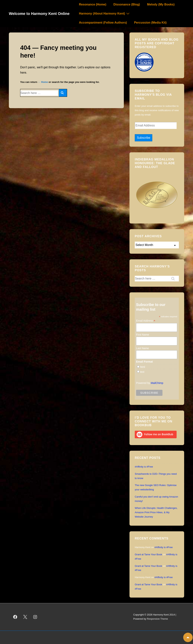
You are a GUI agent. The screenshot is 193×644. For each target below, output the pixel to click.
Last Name (142, 348)
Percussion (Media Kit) (150, 23)
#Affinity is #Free (144, 467)
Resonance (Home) (93, 4)
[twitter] (25, 617)
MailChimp (157, 383)
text (142, 372)
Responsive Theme (157, 619)
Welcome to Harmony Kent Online (39, 14)
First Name (142, 335)
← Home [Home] (43, 82)
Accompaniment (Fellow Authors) (103, 23)
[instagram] (35, 617)
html (142, 367)
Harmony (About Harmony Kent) (105, 13)
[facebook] (15, 617)
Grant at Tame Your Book (148, 554)
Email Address (146, 321)
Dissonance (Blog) (127, 4)
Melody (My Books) (161, 4)
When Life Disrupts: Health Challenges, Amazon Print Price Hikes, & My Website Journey (156, 512)
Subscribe (144, 138)
